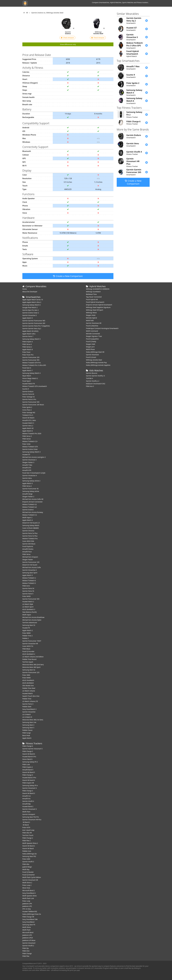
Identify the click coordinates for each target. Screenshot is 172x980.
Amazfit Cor (27, 796)
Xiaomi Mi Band (28, 848)
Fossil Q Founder (28, 651)
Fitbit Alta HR (27, 833)
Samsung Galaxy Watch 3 (31, 452)
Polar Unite (26, 444)
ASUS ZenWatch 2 (29, 654)
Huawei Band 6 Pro (29, 757)
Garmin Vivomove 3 (29, 460)
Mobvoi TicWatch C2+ (30, 441)
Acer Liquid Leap (28, 830)
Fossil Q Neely (91, 341)
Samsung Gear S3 (29, 625)
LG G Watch (27, 714)
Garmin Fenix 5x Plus (30, 533)
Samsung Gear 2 (28, 725)
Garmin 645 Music (29, 544)
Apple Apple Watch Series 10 (33, 300)
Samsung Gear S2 (29, 670)
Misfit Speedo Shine (29, 896)
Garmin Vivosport (29, 814)
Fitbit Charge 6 (28, 746)
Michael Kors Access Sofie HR (33, 499)
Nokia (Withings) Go (30, 854)
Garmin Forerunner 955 (31, 360)
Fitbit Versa (26, 554)
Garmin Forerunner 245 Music (33, 405)
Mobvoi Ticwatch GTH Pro (32, 363)
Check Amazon (67, 38)
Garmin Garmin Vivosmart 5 (32, 749)
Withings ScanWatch (93, 292)
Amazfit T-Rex (27, 465)
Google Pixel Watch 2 (30, 307)
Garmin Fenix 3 (28, 704)
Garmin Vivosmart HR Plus (32, 820)
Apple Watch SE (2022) (30, 331)
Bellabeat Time (91, 294)
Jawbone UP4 (27, 904)
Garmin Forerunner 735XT (32, 641)
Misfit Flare (26, 812)
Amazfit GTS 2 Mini (29, 420)
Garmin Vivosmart (29, 943)
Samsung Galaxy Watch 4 (31, 373)
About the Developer (30, 292)
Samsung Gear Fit (29, 925)
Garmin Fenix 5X (28, 588)
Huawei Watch (28, 693)
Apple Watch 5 (28, 483)
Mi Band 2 (26, 822)
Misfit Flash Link (28, 898)
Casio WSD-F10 (28, 646)
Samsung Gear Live (29, 722)
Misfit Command (92, 331)
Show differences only (68, 44)
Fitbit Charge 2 (28, 838)
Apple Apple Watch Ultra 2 (32, 302)
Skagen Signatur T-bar (94, 336)
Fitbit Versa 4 (27, 344)
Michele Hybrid (91, 318)
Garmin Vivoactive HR (30, 644)
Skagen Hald (90, 344)
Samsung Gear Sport (30, 573)
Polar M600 (26, 633)
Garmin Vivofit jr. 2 (93, 381)
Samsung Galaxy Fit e (30, 785)
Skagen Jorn (90, 347)
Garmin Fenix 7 (28, 336)
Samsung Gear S (28, 728)
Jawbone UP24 (28, 938)
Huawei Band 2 (28, 806)
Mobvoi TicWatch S (29, 583)
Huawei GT (26, 454)
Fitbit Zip (26, 948)
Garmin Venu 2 (28, 426)
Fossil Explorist (28, 546)
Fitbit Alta (26, 864)
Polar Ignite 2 (27, 407)
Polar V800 (26, 675)
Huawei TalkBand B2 (30, 911)
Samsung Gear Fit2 (29, 856)
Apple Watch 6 (28, 431)
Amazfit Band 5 (28, 770)
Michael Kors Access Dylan (32, 620)
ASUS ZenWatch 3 (29, 609)
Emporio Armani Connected (32, 502)
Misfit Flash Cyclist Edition (32, 877)
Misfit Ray (26, 869)
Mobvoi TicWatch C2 (30, 515)
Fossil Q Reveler (28, 872)
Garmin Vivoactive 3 (30, 570)
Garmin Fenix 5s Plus (30, 536)
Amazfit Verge (27, 494)
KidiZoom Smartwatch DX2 (96, 384)
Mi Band (26, 825)
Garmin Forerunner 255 (31, 357)
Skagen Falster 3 (28, 462)
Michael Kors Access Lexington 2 (34, 457)
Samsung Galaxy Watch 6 (31, 305)
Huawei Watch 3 (28, 423)
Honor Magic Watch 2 (30, 378)
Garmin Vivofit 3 (28, 862)
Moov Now (26, 888)
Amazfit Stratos (28, 549)
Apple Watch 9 (28, 318)
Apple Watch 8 (28, 349)
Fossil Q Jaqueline (92, 339)
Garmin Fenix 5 (28, 594)
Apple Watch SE (28, 428)
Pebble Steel (27, 707)
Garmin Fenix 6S (28, 394)
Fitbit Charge (27, 953)
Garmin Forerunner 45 (30, 489)
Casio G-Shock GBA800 (31, 528)
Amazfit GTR (27, 470)
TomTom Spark (28, 662)
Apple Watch (27, 738)
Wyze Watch (27, 376)
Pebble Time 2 (27, 636)
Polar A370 (26, 827)
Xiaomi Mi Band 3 (29, 793)
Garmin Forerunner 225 (31, 672)
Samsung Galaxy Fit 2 (30, 762)
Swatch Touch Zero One (31, 696)
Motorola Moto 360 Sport (31, 667)
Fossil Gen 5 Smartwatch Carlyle (34, 473)
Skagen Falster (28, 560)
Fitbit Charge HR (28, 917)
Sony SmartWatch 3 (29, 709)
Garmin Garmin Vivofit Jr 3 (95, 376)
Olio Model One (28, 686)
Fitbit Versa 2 (27, 486)
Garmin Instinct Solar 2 (31, 313)
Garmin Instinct (28, 510)
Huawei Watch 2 (28, 602)
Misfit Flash (26, 930)
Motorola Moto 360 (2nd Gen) (33, 665)
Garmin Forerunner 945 (31, 402)
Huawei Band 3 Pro (29, 778)
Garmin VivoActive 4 (30, 476)
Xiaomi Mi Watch (28, 418)
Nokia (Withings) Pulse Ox (32, 914)
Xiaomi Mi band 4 (29, 780)
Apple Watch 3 (28, 575)
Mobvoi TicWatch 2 (29, 578)
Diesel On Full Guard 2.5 (31, 523)
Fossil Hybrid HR (92, 299)
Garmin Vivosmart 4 (30, 788)
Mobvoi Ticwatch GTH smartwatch (35, 386)
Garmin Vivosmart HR (30, 880)
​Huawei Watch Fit (29, 384)
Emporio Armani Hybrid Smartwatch (99, 305)
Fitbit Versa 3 (27, 436)
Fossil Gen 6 (27, 368)
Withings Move (91, 313)
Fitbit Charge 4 (28, 775)
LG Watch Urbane (29, 691)
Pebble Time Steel (29, 688)
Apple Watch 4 (28, 520)
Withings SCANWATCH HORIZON (98, 289)
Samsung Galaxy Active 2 (31, 481)
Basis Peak (26, 735)
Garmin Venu (27, 478)
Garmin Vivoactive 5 (30, 315)
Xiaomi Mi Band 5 (29, 772)
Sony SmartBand (28, 922)
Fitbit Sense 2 (27, 347)
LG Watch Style (28, 604)
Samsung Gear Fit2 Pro (31, 817)
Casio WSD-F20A (28, 541)
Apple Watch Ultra (29, 334)
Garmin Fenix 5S (28, 591)
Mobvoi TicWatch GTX (30, 447)
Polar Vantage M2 (29, 412)
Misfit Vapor (27, 615)
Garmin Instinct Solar (30, 449)
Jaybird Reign (27, 867)
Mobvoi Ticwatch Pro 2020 (32, 433)
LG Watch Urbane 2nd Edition (33, 657)
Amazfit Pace (27, 552)
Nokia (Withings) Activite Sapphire (98, 365)
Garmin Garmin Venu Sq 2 (32, 328)
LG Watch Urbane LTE (30, 701)
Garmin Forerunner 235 (31, 562)
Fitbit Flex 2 (26, 841)
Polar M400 (26, 678)
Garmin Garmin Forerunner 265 (34, 323)
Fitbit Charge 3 (28, 791)
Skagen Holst (91, 315)
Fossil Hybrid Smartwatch (95, 302)
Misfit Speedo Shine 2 (30, 843)
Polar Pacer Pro (28, 355)
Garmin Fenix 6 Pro (29, 399)
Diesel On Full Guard (30, 565)
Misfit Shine (27, 927)
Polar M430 (26, 596)
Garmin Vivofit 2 (28, 946)
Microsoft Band (28, 932)
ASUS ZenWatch (28, 683)
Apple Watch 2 (28, 630)
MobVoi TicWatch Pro (30, 539)
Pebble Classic (27, 730)
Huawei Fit (26, 628)
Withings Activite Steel (94, 360)
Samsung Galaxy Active (31, 491)
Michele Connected (93, 334)
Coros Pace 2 (27, 410)
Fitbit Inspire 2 (28, 767)
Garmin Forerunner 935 (31, 599)
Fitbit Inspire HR (28, 783)
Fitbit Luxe (26, 764)
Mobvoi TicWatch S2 (30, 504)
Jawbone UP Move (29, 940)
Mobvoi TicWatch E (29, 581)
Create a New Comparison (68, 276)
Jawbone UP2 (27, 906)
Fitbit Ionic (26, 586)
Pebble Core (27, 851)
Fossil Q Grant (91, 357)
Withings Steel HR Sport (95, 310)
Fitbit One (26, 951)
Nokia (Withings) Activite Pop (96, 362)
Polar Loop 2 (27, 885)
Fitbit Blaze (26, 649)
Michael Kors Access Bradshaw (33, 617)
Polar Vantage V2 (29, 397)
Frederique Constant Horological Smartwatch (102, 328)
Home (25, 289)
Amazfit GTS (27, 468)
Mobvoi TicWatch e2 (30, 507)
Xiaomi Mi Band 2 (29, 846)
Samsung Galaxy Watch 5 (31, 339)
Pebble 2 (26, 638)
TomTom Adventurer (30, 623)
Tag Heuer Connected (94, 297)
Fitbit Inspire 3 (28, 342)
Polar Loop (26, 901)
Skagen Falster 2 (28, 497)
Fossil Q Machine (92, 326)
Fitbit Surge (26, 733)
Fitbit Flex (26, 956)
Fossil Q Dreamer (29, 875)
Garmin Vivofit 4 (28, 801)
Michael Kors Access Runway (33, 512)
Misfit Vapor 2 (27, 518)
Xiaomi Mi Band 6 (29, 754)
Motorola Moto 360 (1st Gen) (33, 720)
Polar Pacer (26, 352)
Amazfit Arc (26, 799)
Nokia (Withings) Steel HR (95, 352)
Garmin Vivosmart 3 (30, 809)
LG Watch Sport (28, 607)
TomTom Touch (28, 835)
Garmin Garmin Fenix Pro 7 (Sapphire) (36, 326)
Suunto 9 (26, 389)
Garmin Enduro (28, 391)
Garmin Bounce (92, 373)
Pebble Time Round (29, 659)
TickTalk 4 (89, 378)
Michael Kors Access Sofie (32, 567)
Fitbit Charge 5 (28, 751)
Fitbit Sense (27, 439)
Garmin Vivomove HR (94, 323)
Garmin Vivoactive (29, 712)
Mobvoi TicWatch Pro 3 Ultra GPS (34, 365)
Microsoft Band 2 (29, 890)
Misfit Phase (90, 349)
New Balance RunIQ (30, 612)
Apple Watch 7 (28, 370)
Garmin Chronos (28, 531)
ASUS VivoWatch (28, 680)
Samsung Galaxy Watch (31, 525)
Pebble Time (27, 699)
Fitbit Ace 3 (90, 386)
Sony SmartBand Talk (30, 919)
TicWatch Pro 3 (28, 415)
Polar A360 (26, 859)
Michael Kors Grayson (30, 557)
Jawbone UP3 (27, 935)
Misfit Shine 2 (27, 883)
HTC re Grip (27, 909)
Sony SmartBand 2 (29, 893)
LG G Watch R (27, 717)
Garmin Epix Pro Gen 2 (30, 310)
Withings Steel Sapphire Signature (98, 307)
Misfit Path (90, 320)
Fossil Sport (27, 381)
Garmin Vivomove (92, 355)
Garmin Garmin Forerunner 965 (34, 321)
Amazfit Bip (26, 804)
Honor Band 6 (27, 759)
